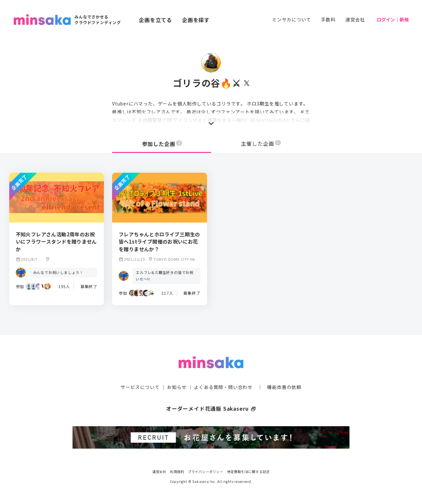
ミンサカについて (291, 19)
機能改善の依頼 (284, 387)
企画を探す (196, 20)
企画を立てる (155, 20)
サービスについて (140, 387)
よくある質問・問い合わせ (223, 387)
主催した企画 (261, 144)
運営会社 (355, 19)
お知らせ (177, 387)
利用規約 (177, 471)
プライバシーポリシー (206, 471)
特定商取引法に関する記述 (249, 471)
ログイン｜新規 (393, 19)
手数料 (328, 19)
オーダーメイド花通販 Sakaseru (211, 408)
